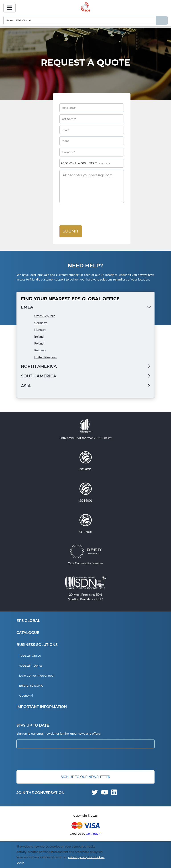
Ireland (39, 336)
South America (39, 376)
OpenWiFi (26, 696)
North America (39, 366)
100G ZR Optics (30, 656)
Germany (41, 323)
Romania (40, 350)
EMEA (27, 307)
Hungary (40, 330)
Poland (39, 343)
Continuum (94, 834)
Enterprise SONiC (31, 686)
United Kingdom (45, 357)
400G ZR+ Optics (31, 666)
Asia (26, 386)
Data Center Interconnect (37, 676)
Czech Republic (45, 316)
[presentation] (93, 214)
